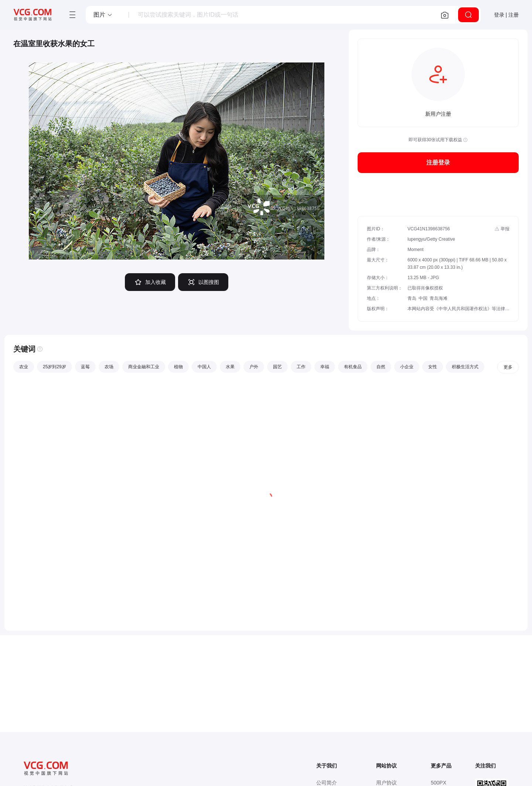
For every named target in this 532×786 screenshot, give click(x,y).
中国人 (204, 367)
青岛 (412, 298)
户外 (254, 367)
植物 (178, 367)
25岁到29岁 (54, 367)
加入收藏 (150, 282)
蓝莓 (85, 367)
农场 (109, 367)
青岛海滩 (439, 298)
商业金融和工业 (144, 367)
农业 (24, 367)
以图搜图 (203, 282)
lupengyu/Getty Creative (431, 239)
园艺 (277, 367)
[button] (103, 15)
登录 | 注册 (506, 15)
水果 (230, 367)
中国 (423, 298)
